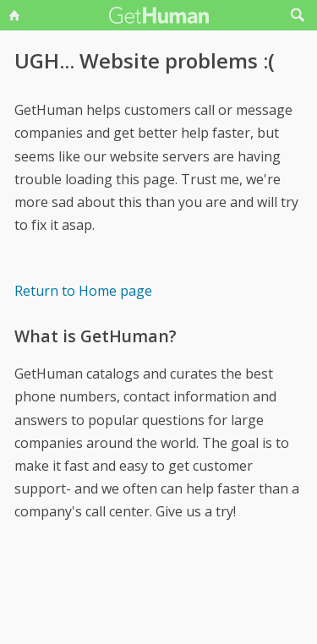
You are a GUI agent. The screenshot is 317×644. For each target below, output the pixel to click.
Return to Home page (83, 291)
